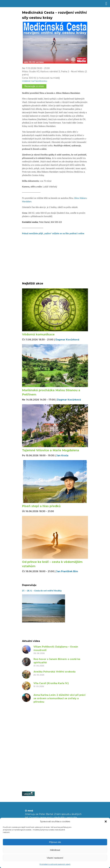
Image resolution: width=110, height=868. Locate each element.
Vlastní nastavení (55, 858)
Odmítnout (55, 850)
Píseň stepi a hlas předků (41, 506)
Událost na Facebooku (35, 81)
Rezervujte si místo (34, 86)
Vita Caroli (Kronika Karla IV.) (51, 683)
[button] (106, 821)
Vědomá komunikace (38, 334)
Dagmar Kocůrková (67, 340)
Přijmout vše (55, 842)
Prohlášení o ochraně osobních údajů (55, 864)
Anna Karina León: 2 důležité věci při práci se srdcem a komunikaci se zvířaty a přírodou (59, 698)
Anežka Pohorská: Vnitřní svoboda (54, 672)
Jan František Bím (67, 571)
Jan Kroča (62, 455)
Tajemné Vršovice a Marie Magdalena (51, 450)
